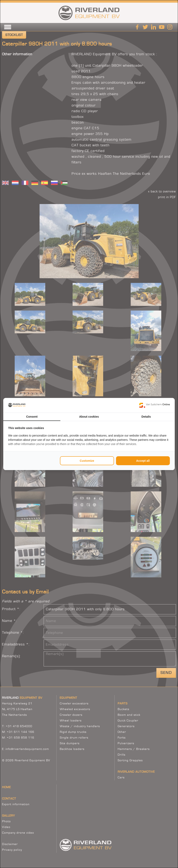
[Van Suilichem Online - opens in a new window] (155, 405)
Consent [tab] (32, 417)
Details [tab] (146, 417)
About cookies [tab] (89, 417)
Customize (87, 461)
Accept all (143, 461)
